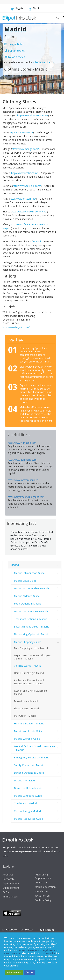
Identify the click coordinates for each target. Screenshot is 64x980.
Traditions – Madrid (25, 803)
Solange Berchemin (43, 62)
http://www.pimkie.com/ (24, 173)
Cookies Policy (43, 900)
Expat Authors (11, 883)
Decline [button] (29, 972)
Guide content (11, 888)
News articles (15, 57)
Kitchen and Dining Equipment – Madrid (32, 692)
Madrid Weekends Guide (28, 731)
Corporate (9, 879)
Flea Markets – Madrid (26, 708)
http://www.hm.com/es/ (23, 199)
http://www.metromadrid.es (23, 480)
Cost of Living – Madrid (27, 811)
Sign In (34, 9)
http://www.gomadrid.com (22, 460)
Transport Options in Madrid (31, 619)
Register (18, 9)
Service (16, 953)
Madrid (37, 241)
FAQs (6, 892)
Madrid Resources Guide (29, 819)
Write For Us (42, 896)
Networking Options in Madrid (32, 634)
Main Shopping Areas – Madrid (31, 648)
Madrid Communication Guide (31, 611)
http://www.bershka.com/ (27, 186)
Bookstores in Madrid (26, 701)
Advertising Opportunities (43, 876)
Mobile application (45, 887)
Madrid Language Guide (28, 796)
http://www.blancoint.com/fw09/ (29, 212)
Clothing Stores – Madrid (28, 666)
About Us (8, 874)
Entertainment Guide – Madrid (32, 626)
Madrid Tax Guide (24, 780)
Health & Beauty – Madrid (29, 723)
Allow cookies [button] (14, 972)
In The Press (10, 896)
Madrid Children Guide (27, 596)
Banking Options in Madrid (29, 773)
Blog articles (14, 44)
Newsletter (41, 891)
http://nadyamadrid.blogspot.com (26, 497)
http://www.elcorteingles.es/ (33, 115)
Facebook (11, 929)
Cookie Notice (48, 953)
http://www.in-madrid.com (22, 443)
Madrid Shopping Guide (28, 642)
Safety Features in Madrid (29, 765)
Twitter (29, 929)
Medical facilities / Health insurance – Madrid (34, 748)
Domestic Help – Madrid (28, 788)
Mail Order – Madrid (25, 716)
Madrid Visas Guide (25, 581)
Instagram (47, 930)
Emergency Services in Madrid (32, 757)
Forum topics (15, 51)
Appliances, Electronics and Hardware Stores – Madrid (29, 682)
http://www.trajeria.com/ (16, 327)
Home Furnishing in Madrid (29, 673)
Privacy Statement (29, 950)
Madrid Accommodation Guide (32, 588)
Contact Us (41, 882)
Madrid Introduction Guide (29, 573)
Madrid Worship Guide (27, 739)
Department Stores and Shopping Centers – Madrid (33, 657)
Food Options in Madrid (28, 603)
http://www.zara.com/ (21, 132)
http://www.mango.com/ (25, 149)
